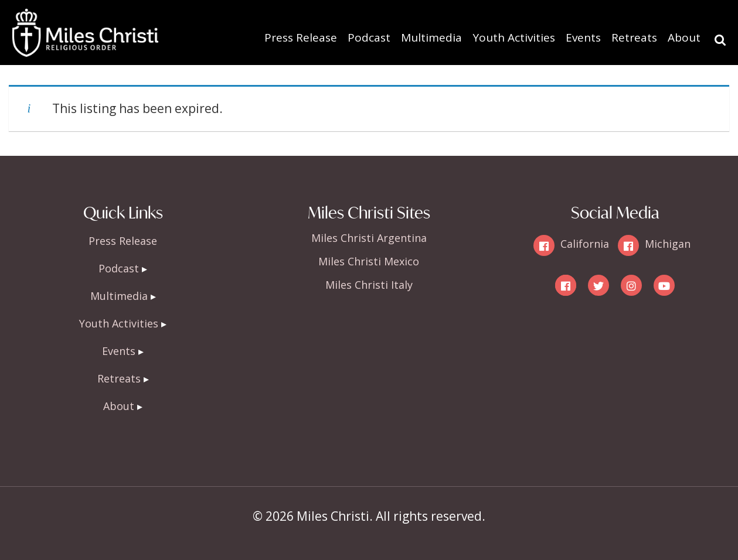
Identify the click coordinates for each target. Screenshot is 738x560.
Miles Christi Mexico (369, 261)
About (684, 37)
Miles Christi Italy (369, 285)
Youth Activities (514, 37)
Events (583, 37)
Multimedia (431, 37)
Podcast (369, 37)
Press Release (301, 37)
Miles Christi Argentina (369, 238)
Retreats (634, 37)
